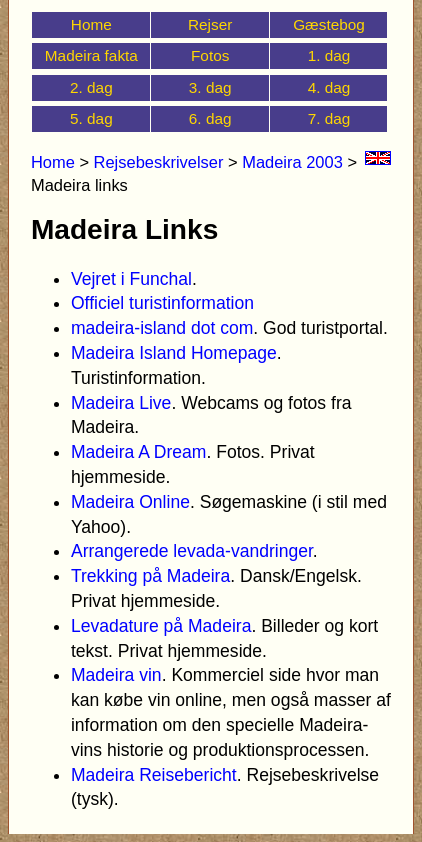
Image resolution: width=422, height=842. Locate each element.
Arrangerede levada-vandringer (192, 551)
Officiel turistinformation (162, 303)
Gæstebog (329, 24)
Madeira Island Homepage (174, 353)
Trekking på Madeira (150, 576)
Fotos (210, 55)
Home (91, 24)
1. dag (329, 55)
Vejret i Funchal (131, 279)
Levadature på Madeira (161, 626)
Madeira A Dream (139, 452)
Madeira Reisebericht (154, 775)
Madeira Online (130, 502)
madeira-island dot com (162, 328)
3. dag (210, 87)
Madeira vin (116, 675)
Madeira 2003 (292, 162)
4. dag (329, 87)
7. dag (329, 118)
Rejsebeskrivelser (159, 162)
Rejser (210, 24)
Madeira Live (121, 403)
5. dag (91, 118)
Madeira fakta (91, 55)
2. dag (91, 87)
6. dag (210, 118)
